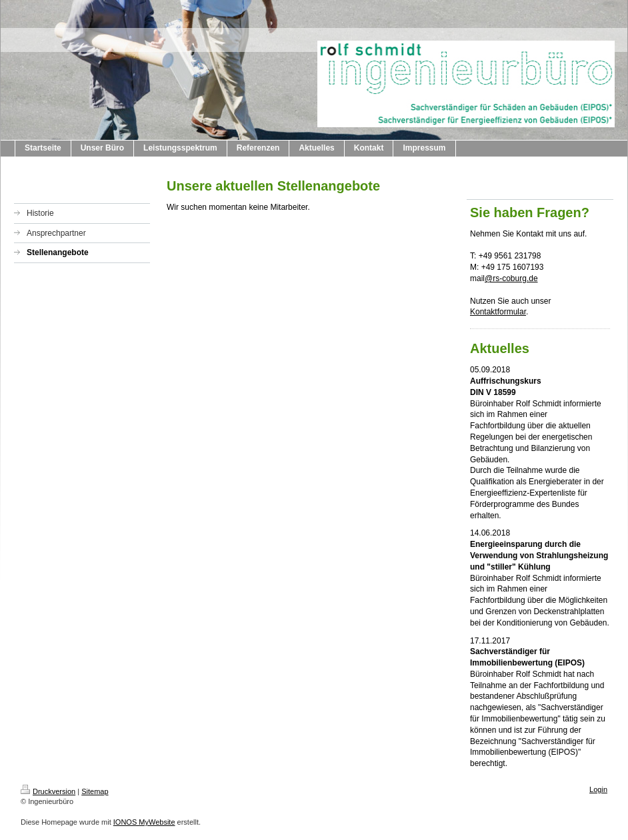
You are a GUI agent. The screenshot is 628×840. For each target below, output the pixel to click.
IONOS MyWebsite (144, 822)
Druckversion (48, 791)
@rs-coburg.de (511, 278)
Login (598, 789)
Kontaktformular (498, 312)
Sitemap (95, 791)
